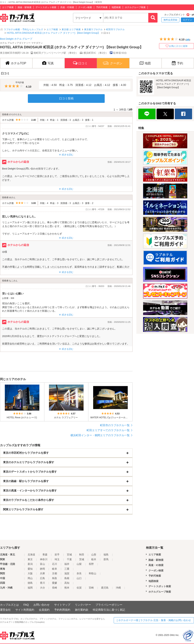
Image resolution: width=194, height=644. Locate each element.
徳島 (30, 583)
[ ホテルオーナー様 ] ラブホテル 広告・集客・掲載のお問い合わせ (154, 620)
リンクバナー (83, 605)
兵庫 (42, 573)
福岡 (30, 588)
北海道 (31, 555)
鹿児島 (105, 588)
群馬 (106, 559)
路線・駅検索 (25, 7)
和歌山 (92, 573)
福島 (106, 555)
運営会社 (5, 610)
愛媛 (55, 583)
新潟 (30, 564)
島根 (67, 578)
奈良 (79, 573)
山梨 (79, 564)
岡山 (30, 578)
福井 (67, 564)
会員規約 (44, 610)
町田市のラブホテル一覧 (115, 425)
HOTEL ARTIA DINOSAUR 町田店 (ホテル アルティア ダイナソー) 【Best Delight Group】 (53, 33)
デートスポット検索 (46, 7)
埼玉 (57, 559)
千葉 (69, 559)
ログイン (187, 20)
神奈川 (44, 559)
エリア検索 (8, 7)
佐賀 (79, 588)
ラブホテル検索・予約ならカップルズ (23, 29)
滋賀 (67, 573)
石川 (55, 564)
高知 (67, 583)
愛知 (30, 569)
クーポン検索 (85, 7)
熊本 (67, 588)
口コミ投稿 (66, 98)
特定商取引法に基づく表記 (109, 610)
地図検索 (116, 7)
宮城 (69, 555)
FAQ (26, 605)
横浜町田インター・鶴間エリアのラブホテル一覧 (100, 435)
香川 (42, 583)
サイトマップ (62, 605)
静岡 (42, 569)
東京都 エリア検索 (71, 29)
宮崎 (91, 588)
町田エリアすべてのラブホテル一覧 (108, 430)
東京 (30, 559)
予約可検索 (102, 7)
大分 (42, 588)
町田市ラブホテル (115, 29)
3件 (188, 40)
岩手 (57, 555)
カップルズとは (9, 605)
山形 (94, 555)
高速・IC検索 (67, 7)
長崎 (55, 588)
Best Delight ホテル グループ (16, 39)
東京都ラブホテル (93, 29)
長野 (91, 564)
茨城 (82, 559)
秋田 (82, 555)
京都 (55, 573)
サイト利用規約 (25, 610)
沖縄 (118, 588)
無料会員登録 (170, 20)
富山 (42, 564)
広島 (42, 578)
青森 (45, 555)
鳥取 (55, 578)
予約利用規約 (62, 610)
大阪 (30, 573)
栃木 (94, 559)
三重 (67, 569)
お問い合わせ (41, 605)
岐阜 (55, 569)
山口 (79, 578)
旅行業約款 (82, 610)
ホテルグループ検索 (135, 7)
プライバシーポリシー (109, 605)
